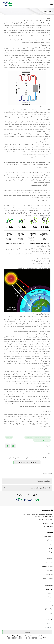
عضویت (27, 632)
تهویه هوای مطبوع (22, 23)
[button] (27, 481)
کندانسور (6, 129)
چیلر (23, 33)
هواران (42, 42)
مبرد (41, 134)
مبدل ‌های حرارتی (24, 213)
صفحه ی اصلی (48, 11)
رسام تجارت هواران (45, 414)
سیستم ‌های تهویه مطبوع (43, 193)
